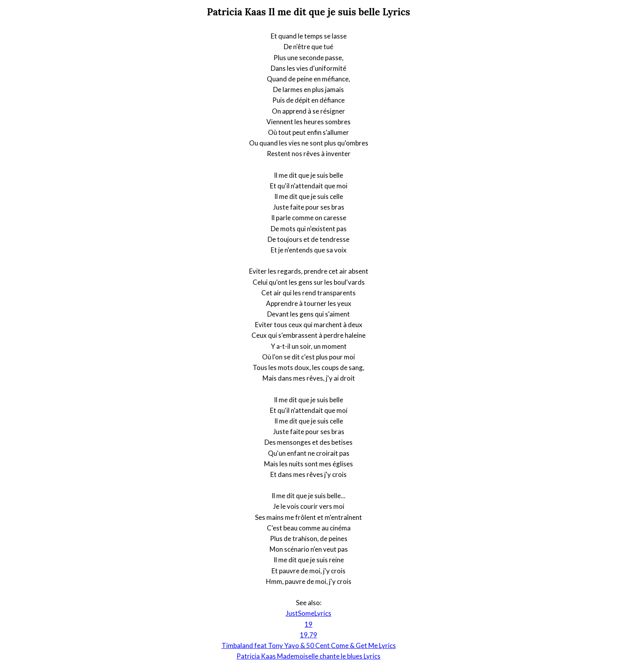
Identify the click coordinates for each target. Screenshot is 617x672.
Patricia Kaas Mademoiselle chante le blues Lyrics (308, 656)
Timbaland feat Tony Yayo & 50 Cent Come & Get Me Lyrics (309, 645)
